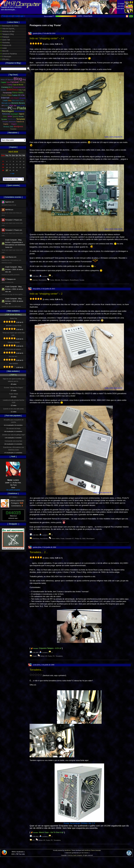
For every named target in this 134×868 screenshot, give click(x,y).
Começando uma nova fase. (14, 441)
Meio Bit (4, 51)
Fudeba (15, 95)
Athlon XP (44, 656)
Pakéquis (5, 37)
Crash (35, 656)
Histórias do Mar (7, 31)
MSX (7, 105)
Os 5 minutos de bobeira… (14, 349)
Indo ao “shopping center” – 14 (47, 38)
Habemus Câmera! (14, 342)
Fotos (4, 16)
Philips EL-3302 (80, 539)
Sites (5, 116)
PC (54, 656)
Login (22, 16)
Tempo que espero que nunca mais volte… (14, 334)
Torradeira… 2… (39, 552)
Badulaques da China (9, 26)
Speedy (15, 116)
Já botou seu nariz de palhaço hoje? (14, 435)
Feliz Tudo (22, 90)
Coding (10, 85)
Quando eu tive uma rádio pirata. (14, 409)
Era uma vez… (14, 356)
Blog (18, 79)
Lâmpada (22, 98)
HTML (23, 95)
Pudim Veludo (14, 394)
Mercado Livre (18, 100)
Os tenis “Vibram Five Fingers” (14, 388)
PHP (15, 109)
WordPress (68, 850)
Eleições (4, 90)
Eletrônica (36, 539)
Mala (10, 101)
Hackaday (5, 43)
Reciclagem (65, 280)
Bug (24, 79)
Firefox (4, 95)
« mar (12, 174)
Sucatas (4, 119)
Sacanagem (15, 114)
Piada (21, 108)
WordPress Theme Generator (92, 850)
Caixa (8, 82)
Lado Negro (14, 98)
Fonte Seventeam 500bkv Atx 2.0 (79, 823)
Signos (22, 114)
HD (19, 95)
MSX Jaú (13, 106)
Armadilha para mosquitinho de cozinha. (14, 421)
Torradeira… (37, 670)
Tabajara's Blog (7, 34)
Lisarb (5, 100)
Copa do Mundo (18, 85)
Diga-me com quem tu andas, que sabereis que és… (14, 380)
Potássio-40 (6, 45)
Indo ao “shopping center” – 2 (46, 294)
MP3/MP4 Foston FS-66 (14, 326)
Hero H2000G (14, 364)
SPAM (10, 116)
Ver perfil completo (13, 490)
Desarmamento (19, 87)
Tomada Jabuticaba (9, 122)
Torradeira (59, 656)
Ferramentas (7, 93)
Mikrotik (58, 280)
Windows (20, 124)
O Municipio (6, 57)
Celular (22, 82)
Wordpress (18, 126)
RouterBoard (74, 280)
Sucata (82, 280)
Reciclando (42, 280)
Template (21, 119)
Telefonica (12, 119)
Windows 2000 (8, 127)
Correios (5, 87)
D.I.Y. (11, 87)
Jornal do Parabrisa (9, 54)
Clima (5, 85)
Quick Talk (5, 40)
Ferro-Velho (56, 539)
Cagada (3, 82)
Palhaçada (4, 109)
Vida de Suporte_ (8, 29)
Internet (35, 280)
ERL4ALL (5, 59)
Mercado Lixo (6, 103)
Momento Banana (18, 103)
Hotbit (3, 48)
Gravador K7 (70, 539)
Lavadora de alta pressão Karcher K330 (14, 401)
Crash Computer (77, 855)
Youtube (13, 129)
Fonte (52, 280)
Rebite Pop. (14, 318)
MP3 (3, 106)
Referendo (6, 114)
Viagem (14, 124)
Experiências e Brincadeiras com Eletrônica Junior (14, 449)
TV (10, 124)
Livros (10, 16)
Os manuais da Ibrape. (14, 428)
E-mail (16, 16)
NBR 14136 (21, 106)
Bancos (10, 80)
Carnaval (14, 82)
